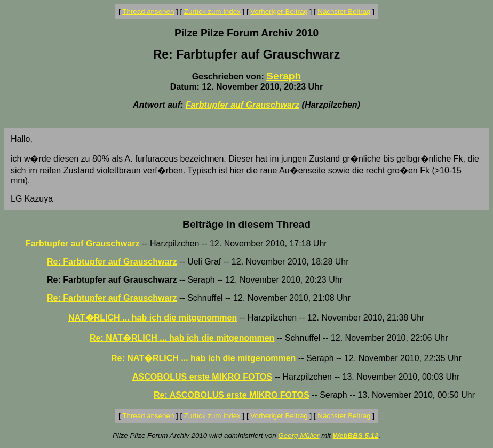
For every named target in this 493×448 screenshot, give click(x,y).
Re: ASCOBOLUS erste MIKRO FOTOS (232, 395)
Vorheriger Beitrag (279, 11)
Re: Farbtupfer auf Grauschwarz (112, 262)
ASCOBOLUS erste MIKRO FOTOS (202, 377)
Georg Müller (299, 435)
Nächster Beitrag (344, 11)
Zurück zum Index (212, 11)
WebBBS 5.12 (356, 435)
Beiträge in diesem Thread (246, 224)
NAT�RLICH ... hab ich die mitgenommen (153, 318)
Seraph (284, 76)
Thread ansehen (148, 11)
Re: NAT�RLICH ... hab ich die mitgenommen (182, 338)
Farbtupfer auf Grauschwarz (242, 105)
